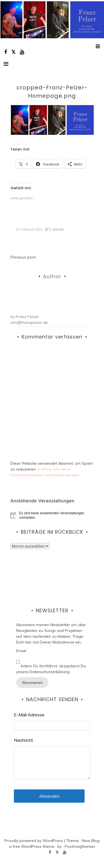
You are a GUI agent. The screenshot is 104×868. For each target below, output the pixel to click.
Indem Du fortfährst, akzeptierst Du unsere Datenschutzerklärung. (51, 665)
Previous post (23, 257)
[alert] (52, 516)
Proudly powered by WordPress (34, 841)
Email (21, 651)
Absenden (49, 796)
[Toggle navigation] (6, 64)
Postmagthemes (80, 846)
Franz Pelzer (27, 317)
